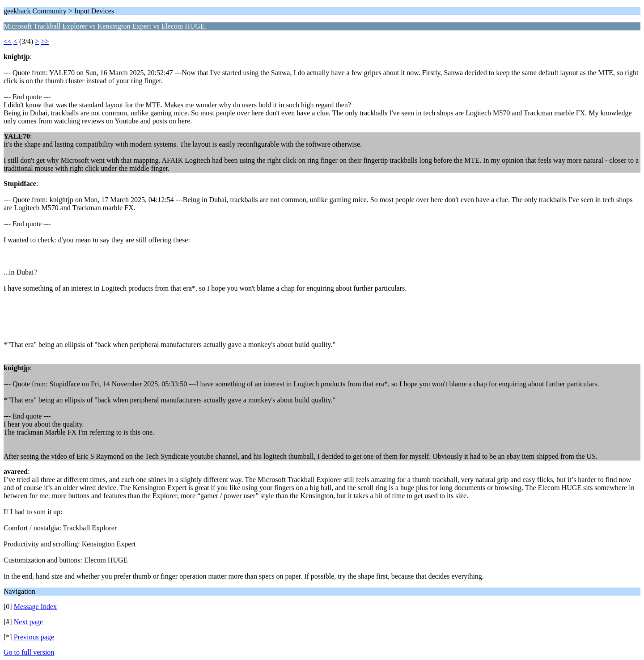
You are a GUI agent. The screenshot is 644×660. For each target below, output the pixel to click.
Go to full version (29, 652)
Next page (28, 622)
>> (45, 41)
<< (8, 41)
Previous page (34, 637)
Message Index (35, 607)
